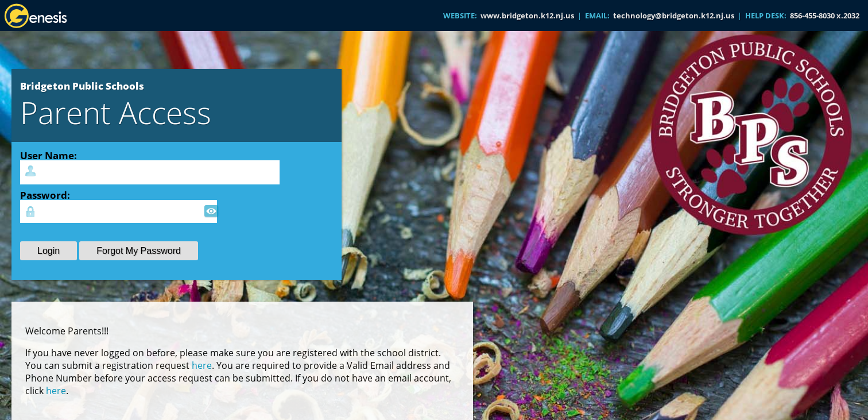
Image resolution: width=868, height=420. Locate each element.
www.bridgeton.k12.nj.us (527, 16)
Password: (45, 195)
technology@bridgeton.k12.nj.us (674, 16)
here (202, 365)
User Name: (49, 155)
